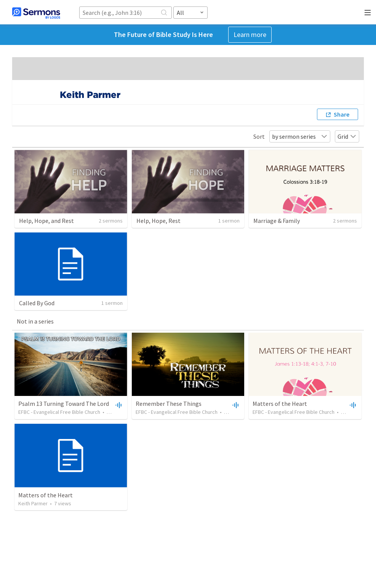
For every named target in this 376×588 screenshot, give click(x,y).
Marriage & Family (277, 221)
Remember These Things (169, 404)
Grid (347, 136)
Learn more (250, 34)
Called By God (37, 303)
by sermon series (300, 136)
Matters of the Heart (280, 404)
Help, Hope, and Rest (46, 221)
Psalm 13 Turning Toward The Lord (64, 404)
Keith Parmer (33, 503)
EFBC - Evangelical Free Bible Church (59, 412)
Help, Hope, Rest (158, 221)
